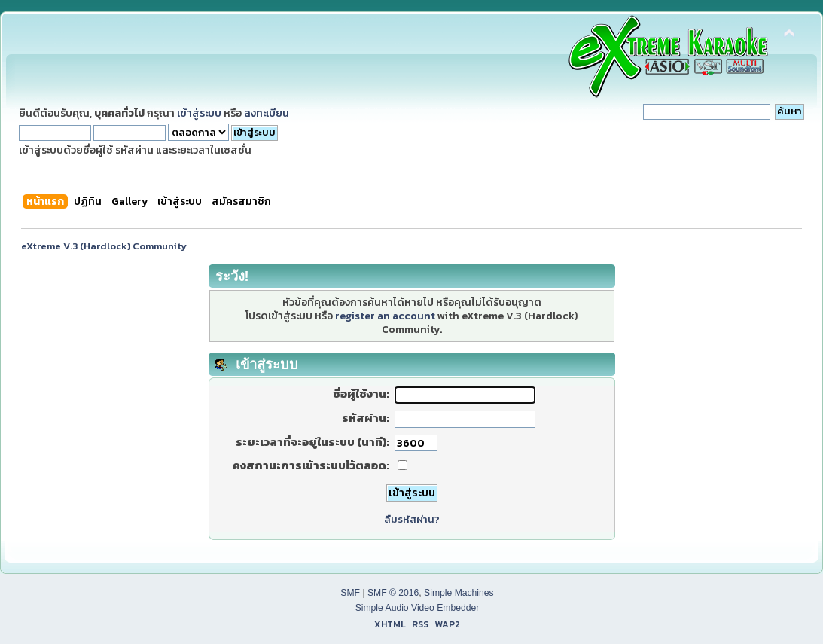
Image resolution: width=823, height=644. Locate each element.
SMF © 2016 (393, 593)
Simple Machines (459, 593)
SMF (350, 593)
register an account (385, 316)
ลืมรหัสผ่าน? (412, 519)
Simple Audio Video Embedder (418, 608)
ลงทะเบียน (267, 113)
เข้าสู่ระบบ (199, 113)
